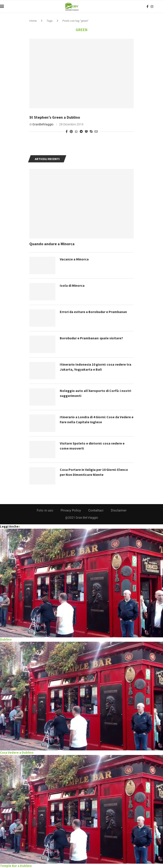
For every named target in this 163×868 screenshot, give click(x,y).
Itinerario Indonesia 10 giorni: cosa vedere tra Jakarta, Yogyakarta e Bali (96, 367)
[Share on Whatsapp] (76, 132)
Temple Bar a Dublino (16, 866)
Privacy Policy (71, 510)
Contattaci (96, 510)
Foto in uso (45, 510)
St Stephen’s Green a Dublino (55, 117)
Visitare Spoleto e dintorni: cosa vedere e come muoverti (92, 446)
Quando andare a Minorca (52, 244)
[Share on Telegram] (81, 132)
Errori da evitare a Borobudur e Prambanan (93, 312)
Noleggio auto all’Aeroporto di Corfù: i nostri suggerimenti (95, 393)
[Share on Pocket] (86, 132)
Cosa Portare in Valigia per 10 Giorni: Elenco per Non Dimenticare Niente (94, 472)
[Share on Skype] (91, 132)
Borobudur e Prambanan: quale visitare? (91, 338)
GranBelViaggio (43, 124)
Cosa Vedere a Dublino (17, 752)
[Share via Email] (96, 132)
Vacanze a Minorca (74, 259)
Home (33, 21)
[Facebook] (147, 7)
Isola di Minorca (72, 285)
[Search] (161, 7)
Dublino (6, 639)
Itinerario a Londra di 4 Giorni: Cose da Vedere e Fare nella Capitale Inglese (97, 419)
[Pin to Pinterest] (71, 132)
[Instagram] (152, 7)
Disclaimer (119, 510)
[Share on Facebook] (67, 132)
